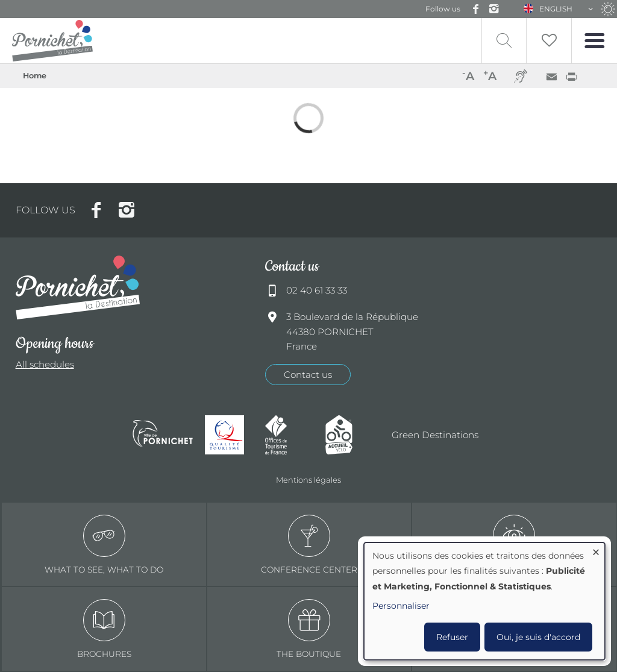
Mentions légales (308, 480)
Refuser (452, 637)
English (556, 9)
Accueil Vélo (349, 435)
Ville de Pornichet (163, 435)
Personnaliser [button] (401, 606)
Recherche (504, 41)
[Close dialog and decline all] (596, 550)
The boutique (309, 629)
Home (35, 76)
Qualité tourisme (229, 435)
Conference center (309, 545)
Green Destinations (435, 435)
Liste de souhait (549, 41)
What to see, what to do (104, 545)
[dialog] (484, 601)
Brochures (104, 629)
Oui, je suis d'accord (538, 637)
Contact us (308, 375)
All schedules (45, 364)
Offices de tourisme (289, 435)
